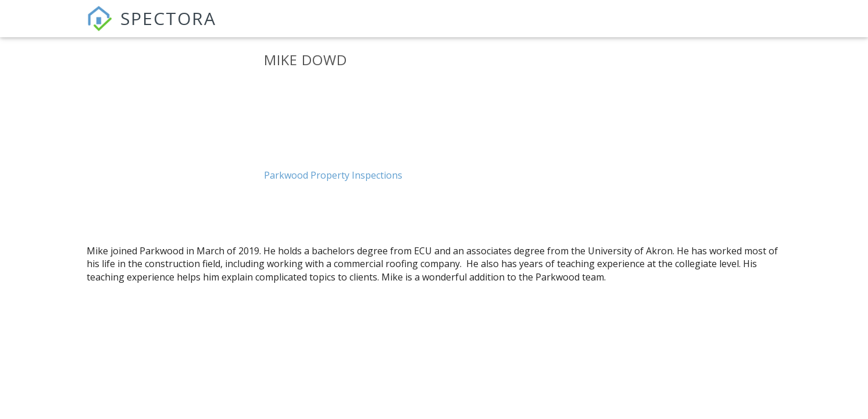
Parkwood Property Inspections (333, 175)
